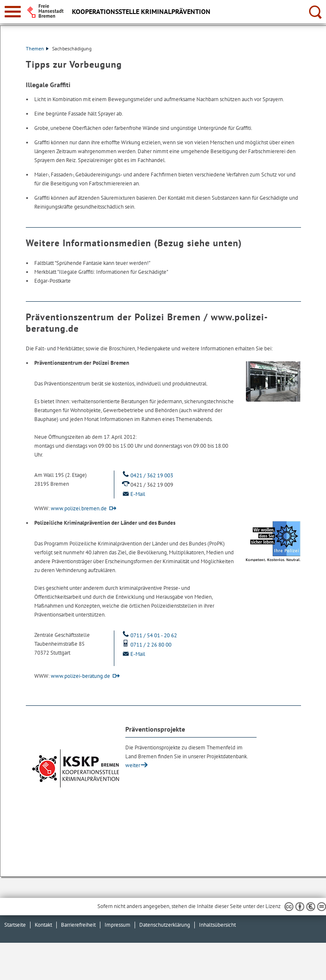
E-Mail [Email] (133, 494)
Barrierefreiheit (78, 925)
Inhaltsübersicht (217, 925)
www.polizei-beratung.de (80, 676)
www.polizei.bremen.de (79, 508)
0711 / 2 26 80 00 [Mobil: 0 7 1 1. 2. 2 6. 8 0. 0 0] (146, 645)
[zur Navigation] (13, 12)
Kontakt (43, 925)
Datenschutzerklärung (165, 925)
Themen (37, 48)
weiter (133, 765)
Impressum (117, 925)
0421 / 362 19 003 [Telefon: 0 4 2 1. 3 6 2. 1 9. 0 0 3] (147, 475)
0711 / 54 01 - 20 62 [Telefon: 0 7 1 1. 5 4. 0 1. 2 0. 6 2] (149, 635)
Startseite (15, 925)
